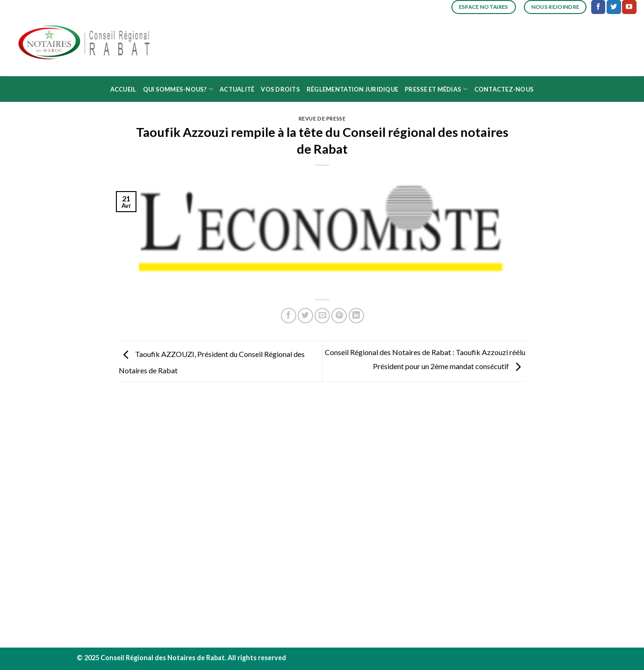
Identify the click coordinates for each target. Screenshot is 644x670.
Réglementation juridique (352, 89)
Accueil (123, 89)
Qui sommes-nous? (178, 89)
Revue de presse (322, 118)
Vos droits (280, 89)
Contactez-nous (504, 89)
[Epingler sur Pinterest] (339, 316)
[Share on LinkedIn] (356, 316)
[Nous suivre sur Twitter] (614, 7)
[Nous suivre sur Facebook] (598, 7)
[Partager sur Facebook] (289, 316)
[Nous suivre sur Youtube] (629, 7)
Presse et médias (436, 89)
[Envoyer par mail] (322, 316)
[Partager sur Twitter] (305, 316)
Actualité (237, 89)
